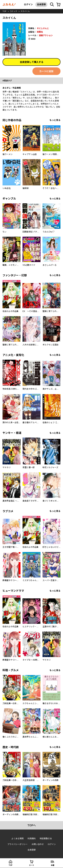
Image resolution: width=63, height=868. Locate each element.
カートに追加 (46, 71)
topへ (32, 825)
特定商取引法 (46, 839)
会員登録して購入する (32, 62)
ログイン (28, 4)
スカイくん (25, 11)
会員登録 (41, 4)
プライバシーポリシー (17, 844)
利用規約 (32, 839)
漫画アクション (46, 35)
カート (32, 865)
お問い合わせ (38, 844)
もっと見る (55, 120)
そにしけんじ (43, 28)
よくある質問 (17, 839)
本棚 (53, 865)
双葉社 (40, 32)
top (4, 11)
